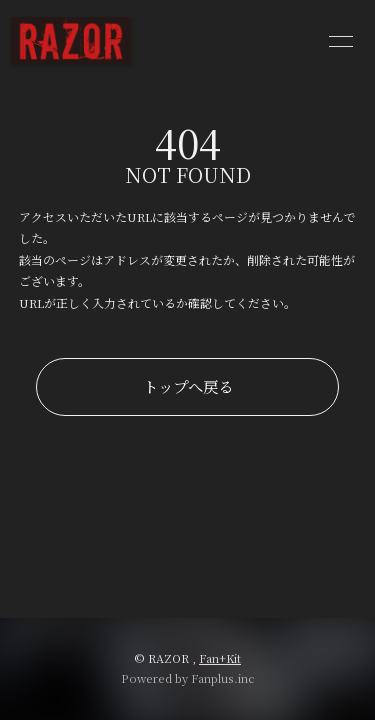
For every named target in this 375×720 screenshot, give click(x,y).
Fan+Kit (220, 658)
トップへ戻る (188, 386)
